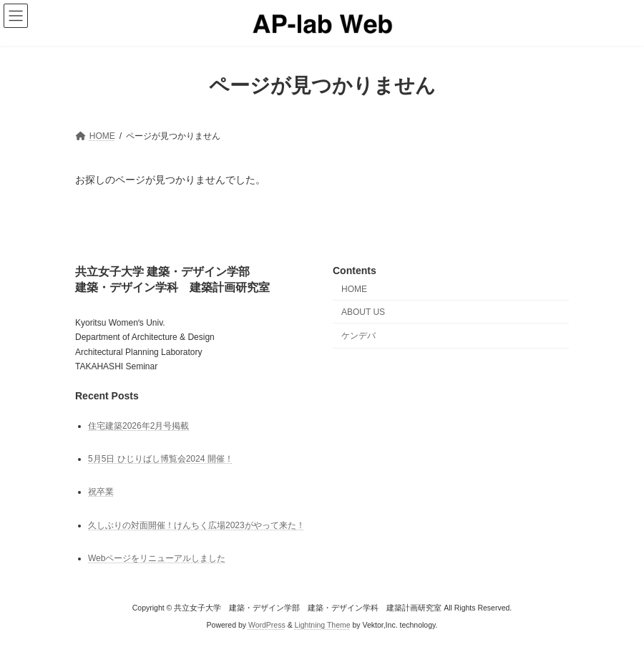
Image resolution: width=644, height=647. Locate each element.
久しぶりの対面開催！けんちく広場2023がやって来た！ (196, 525)
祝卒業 (101, 492)
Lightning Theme (323, 625)
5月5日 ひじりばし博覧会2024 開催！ (161, 459)
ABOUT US (363, 312)
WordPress (267, 625)
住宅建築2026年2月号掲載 (138, 426)
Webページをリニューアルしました (157, 558)
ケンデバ (358, 335)
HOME (354, 289)
